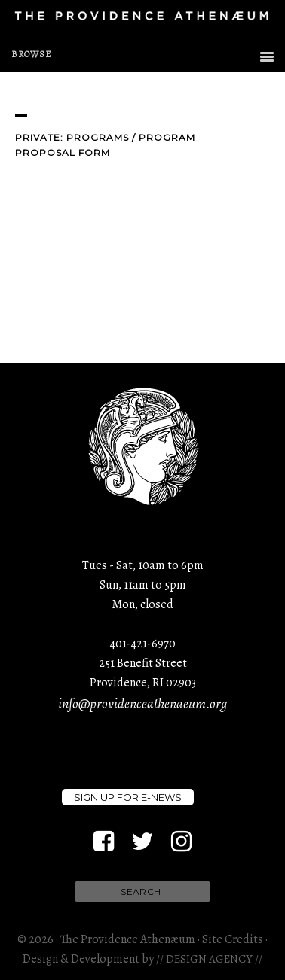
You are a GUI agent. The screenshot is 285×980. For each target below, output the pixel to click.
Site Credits (233, 939)
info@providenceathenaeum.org (142, 704)
